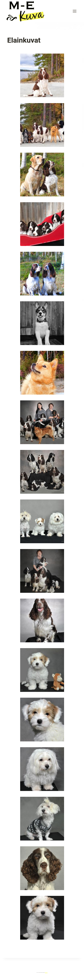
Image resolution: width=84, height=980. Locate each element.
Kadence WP (46, 972)
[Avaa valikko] (74, 11)
